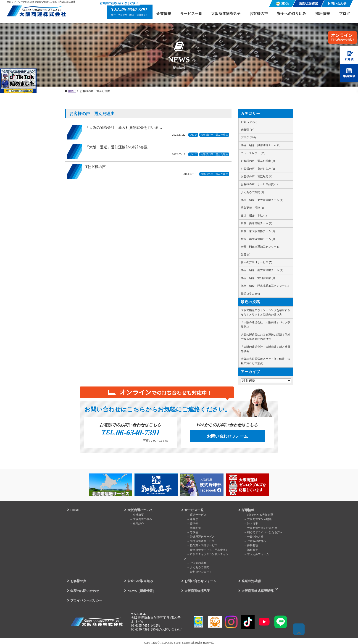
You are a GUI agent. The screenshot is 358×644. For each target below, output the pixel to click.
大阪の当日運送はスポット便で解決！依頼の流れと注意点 (266, 361)
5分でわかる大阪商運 (256, 516)
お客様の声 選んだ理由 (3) (258, 161)
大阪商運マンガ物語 (256, 520)
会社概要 (135, 516)
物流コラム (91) (250, 294)
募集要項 (249, 547)
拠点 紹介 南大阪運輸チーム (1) (262, 270)
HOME (73, 511)
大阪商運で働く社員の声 (258, 529)
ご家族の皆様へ (253, 542)
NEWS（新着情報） (139, 587)
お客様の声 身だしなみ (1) (258, 169)
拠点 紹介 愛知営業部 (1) (258, 278)
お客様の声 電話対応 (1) (257, 176)
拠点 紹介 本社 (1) (254, 216)
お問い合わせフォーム (227, 436)
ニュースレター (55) (253, 153)
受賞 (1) (246, 255)
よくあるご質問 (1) (252, 192)
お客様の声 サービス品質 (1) (259, 184)
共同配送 (192, 529)
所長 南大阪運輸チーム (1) (258, 239)
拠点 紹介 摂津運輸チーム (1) (261, 145)
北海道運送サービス (199, 542)
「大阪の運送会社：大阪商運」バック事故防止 (266, 325)
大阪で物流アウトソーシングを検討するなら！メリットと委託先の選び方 (266, 312)
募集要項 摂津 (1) (252, 208)
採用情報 (323, 14)
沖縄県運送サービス (199, 538)
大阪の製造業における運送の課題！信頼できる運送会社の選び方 (266, 337)
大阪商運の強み (139, 520)
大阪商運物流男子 (226, 14)
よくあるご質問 (196, 564)
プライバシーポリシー (84, 597)
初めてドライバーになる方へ (261, 534)
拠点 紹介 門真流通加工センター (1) (265, 286)
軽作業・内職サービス (200, 547)
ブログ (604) (248, 137)
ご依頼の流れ (195, 560)
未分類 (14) (248, 130)
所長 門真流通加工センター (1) (261, 247)
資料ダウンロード (197, 569)
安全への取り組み (292, 14)
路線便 (190, 520)
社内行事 (249, 525)
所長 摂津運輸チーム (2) (257, 223)
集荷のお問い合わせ (82, 587)
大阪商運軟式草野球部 (255, 587)
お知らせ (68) (249, 122)
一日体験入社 (252, 538)
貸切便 (190, 525)
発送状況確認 (249, 578)
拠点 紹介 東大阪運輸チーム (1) (262, 200)
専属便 (190, 534)
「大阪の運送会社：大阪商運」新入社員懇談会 (266, 349)
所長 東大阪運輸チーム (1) (258, 231)
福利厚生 (249, 551)
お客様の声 (259, 14)
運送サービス (195, 516)
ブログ (345, 14)
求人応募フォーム (254, 555)
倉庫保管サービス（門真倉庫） (205, 551)
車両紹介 (135, 525)
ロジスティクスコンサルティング (207, 555)
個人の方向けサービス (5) (257, 262)
